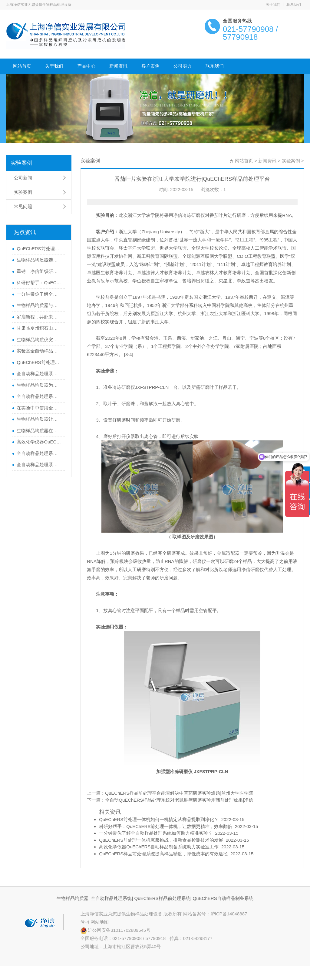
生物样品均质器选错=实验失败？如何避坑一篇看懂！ (39, 260)
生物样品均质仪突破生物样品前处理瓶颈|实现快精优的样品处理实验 (39, 340)
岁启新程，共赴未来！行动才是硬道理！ (39, 317)
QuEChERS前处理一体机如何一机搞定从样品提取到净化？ (39, 249)
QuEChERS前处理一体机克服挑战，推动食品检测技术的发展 (39, 362)
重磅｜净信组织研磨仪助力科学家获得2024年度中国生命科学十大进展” (39, 271)
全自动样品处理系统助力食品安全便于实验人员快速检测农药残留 (39, 374)
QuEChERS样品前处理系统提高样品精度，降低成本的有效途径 (163, 854)
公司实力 (183, 66)
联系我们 (294, 5)
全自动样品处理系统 (111, 898)
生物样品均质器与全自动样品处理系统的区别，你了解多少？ (39, 305)
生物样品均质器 (73, 898)
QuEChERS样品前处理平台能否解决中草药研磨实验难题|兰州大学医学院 (179, 793)
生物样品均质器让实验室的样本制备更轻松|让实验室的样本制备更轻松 (39, 419)
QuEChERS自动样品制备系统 (223, 898)
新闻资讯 (118, 66)
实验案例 (21, 163)
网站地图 (100, 922)
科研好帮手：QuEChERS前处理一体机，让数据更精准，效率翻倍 (39, 283)
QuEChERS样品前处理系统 (162, 898)
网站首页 (22, 66)
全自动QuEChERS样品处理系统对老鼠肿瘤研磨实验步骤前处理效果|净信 (179, 800)
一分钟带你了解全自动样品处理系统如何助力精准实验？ (39, 294)
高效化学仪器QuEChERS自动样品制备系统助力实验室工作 (39, 442)
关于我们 (273, 5)
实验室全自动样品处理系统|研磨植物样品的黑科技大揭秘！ (39, 351)
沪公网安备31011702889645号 (115, 930)
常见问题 (23, 206)
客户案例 (150, 66)
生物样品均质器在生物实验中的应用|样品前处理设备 (39, 431)
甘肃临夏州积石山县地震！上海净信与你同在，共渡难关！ (39, 328)
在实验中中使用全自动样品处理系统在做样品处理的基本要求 (39, 408)
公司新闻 (23, 178)
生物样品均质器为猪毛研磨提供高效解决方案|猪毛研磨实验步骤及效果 (39, 385)
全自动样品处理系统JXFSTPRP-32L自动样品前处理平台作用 (39, 465)
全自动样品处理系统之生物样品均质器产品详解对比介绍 (39, 396)
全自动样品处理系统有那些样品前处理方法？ (39, 453)
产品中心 (86, 66)
